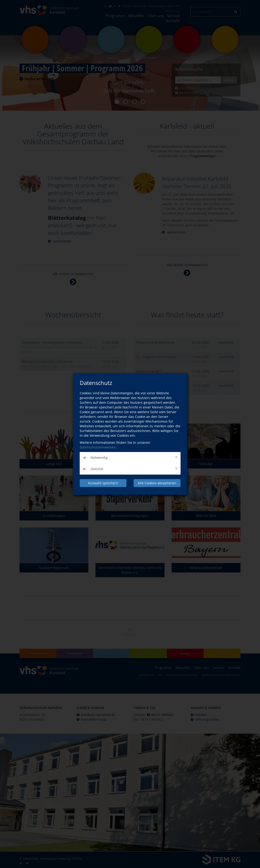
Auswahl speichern (103, 483)
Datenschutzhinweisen (98, 447)
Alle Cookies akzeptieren (157, 483)
